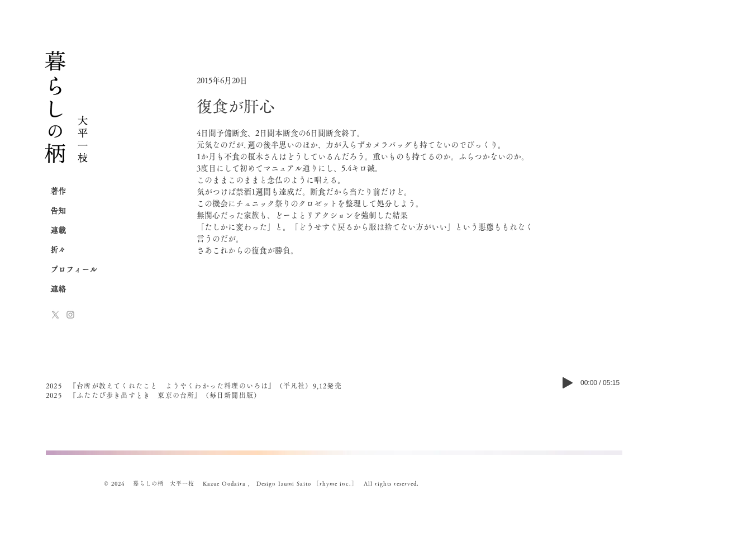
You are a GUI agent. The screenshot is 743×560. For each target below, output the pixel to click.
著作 (58, 191)
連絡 (58, 289)
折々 (58, 250)
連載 (58, 230)
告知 (58, 211)
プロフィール (74, 269)
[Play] (568, 383)
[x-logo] (55, 315)
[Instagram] (70, 315)
